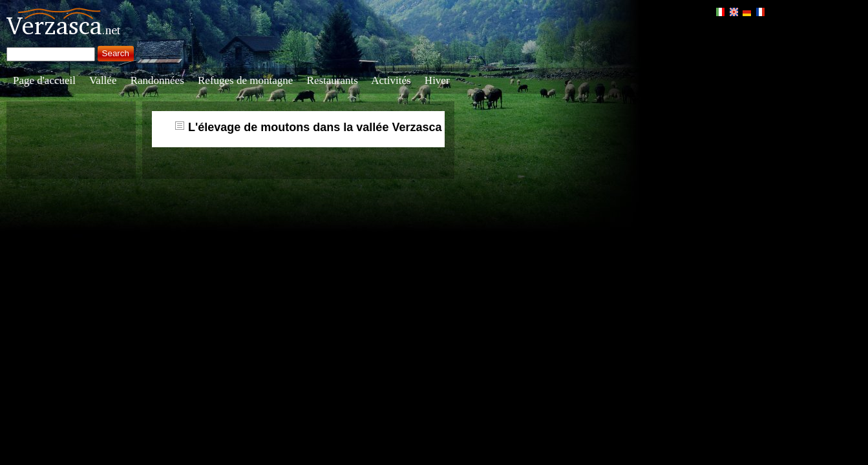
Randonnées (157, 80)
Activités (391, 80)
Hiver (437, 80)
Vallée (103, 80)
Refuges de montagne (245, 80)
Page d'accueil (44, 80)
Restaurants (333, 80)
